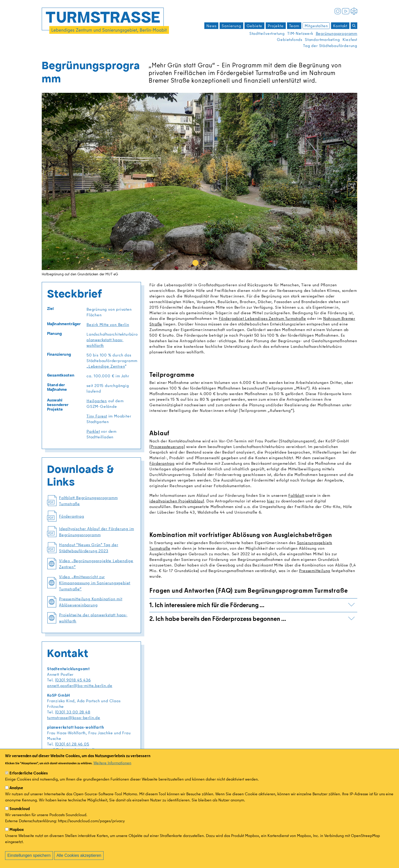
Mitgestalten (316, 26)
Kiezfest (350, 39)
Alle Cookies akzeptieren (79, 856)
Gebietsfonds (290, 39)
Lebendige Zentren (107, 366)
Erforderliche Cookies (29, 773)
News (211, 26)
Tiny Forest (97, 416)
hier (271, 501)
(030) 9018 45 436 (73, 680)
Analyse (16, 788)
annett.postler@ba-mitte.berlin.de (80, 685)
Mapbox (17, 830)
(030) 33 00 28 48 (73, 712)
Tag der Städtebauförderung (330, 46)
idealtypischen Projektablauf (177, 501)
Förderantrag (162, 463)
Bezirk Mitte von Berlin (108, 324)
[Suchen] (354, 26)
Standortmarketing (322, 39)
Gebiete (255, 26)
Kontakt (340, 26)
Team (294, 26)
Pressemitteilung (315, 571)
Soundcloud (20, 809)
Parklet (93, 431)
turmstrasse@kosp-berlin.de (74, 717)
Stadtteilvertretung (267, 33)
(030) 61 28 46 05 (72, 744)
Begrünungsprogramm (337, 33)
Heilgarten (97, 401)
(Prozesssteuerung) (167, 446)
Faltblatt (296, 495)
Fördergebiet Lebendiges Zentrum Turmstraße (262, 318)
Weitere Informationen (112, 763)
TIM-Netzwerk (300, 33)
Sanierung (231, 26)
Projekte (276, 26)
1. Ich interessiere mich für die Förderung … (252, 605)
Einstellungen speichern (29, 856)
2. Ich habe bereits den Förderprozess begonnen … (252, 618)
